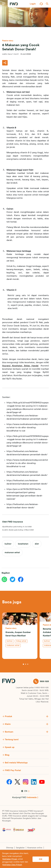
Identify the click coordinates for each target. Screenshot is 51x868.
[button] (33, 4)
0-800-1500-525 (41, 688)
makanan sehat (12, 552)
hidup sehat (21, 641)
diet (37, 544)
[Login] (33, 4)
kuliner (8, 544)
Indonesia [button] (32, 797)
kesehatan (23, 544)
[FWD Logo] (14, 4)
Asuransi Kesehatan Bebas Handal (20, 366)
